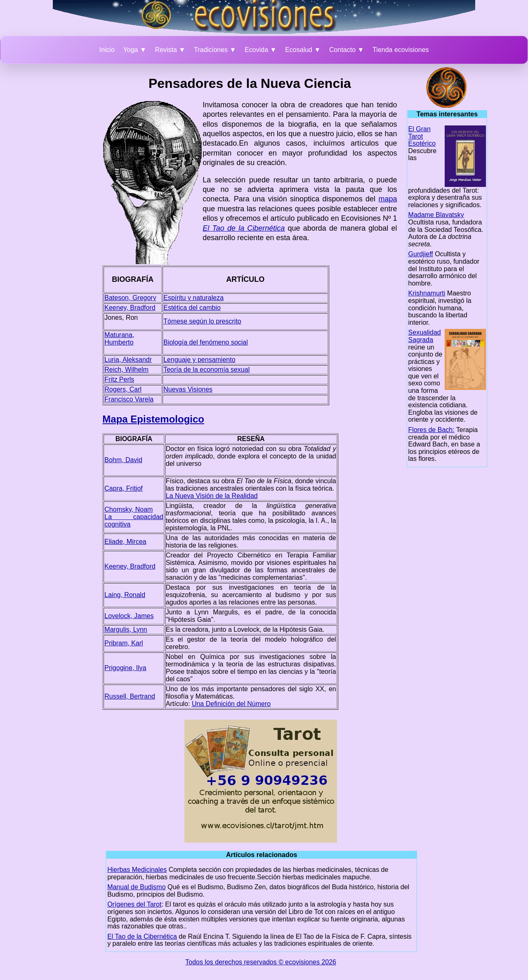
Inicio (107, 50)
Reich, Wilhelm (126, 370)
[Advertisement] (62, 191)
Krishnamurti (427, 293)
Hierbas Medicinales (137, 870)
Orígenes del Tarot (134, 904)
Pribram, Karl (124, 643)
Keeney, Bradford (130, 308)
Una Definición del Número (231, 704)
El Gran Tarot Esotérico (422, 136)
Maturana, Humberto (119, 339)
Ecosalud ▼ (303, 50)
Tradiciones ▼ (215, 50)
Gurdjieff (421, 254)
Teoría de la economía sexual (206, 370)
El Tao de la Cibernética (142, 936)
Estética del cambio (192, 308)
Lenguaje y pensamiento (199, 360)
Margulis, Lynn (126, 629)
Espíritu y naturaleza (193, 298)
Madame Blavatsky (436, 215)
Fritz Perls (119, 379)
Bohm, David (123, 460)
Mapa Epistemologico (153, 419)
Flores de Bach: (431, 430)
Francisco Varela (129, 399)
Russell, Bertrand (130, 696)
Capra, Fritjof (123, 488)
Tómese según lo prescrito (202, 321)
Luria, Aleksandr (128, 360)
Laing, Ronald (125, 595)
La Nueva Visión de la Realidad (212, 496)
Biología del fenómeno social (206, 342)
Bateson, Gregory (130, 298)
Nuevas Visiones (188, 389)
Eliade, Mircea (125, 542)
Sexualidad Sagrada (425, 336)
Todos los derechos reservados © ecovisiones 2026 (261, 962)
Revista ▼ (170, 50)
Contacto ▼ (346, 50)
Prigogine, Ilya (125, 668)
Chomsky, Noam (128, 509)
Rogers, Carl (123, 389)
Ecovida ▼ (260, 50)
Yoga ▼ (135, 50)
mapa (388, 199)
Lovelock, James (129, 616)
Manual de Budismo (136, 887)
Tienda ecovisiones (401, 50)
